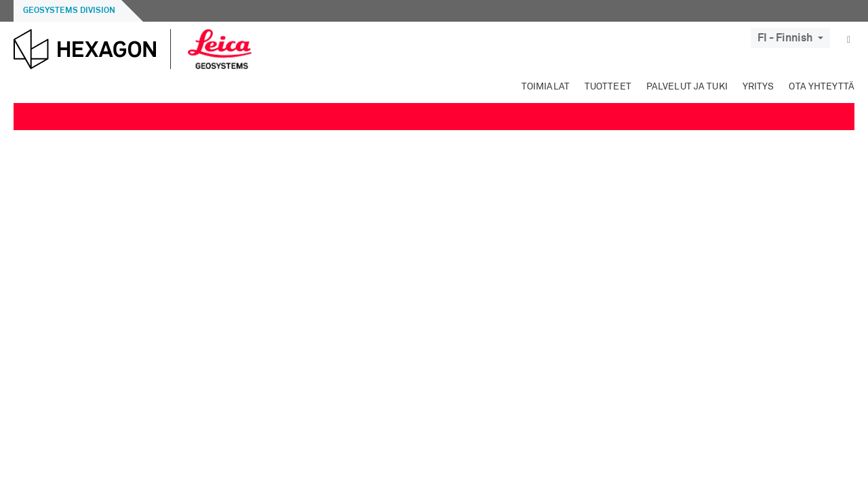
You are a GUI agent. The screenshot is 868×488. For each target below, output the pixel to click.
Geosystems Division (69, 11)
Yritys (758, 87)
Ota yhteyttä (822, 87)
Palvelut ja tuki (687, 87)
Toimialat (546, 87)
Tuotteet (608, 87)
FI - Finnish (790, 38)
